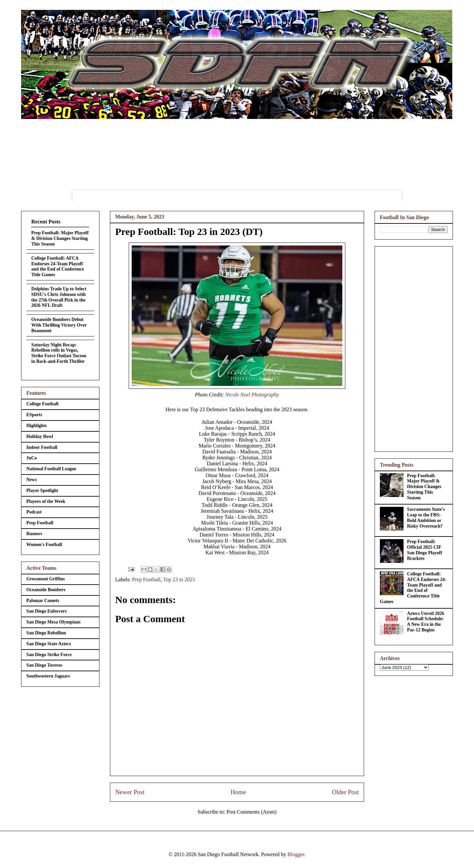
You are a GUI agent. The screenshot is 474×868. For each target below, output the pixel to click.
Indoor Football (42, 447)
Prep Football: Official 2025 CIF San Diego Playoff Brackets (425, 550)
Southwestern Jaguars (48, 676)
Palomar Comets (43, 601)
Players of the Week (46, 501)
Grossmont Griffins (46, 579)
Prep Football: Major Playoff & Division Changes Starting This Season (60, 238)
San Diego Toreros (44, 665)
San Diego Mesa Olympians (53, 622)
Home (238, 792)
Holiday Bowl (40, 436)
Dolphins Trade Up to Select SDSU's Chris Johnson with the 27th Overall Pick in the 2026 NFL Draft (59, 297)
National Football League (51, 469)
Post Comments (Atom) (251, 812)
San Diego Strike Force (49, 655)
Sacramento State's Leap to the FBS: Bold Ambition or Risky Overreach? (426, 518)
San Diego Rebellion (46, 633)
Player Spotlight (42, 491)
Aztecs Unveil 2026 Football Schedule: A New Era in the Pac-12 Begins (426, 622)
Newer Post (130, 792)
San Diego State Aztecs (49, 644)
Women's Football (44, 545)
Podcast (34, 512)
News (32, 480)
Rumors (34, 534)
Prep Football (146, 579)
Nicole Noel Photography (252, 395)
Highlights (37, 426)
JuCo (32, 458)
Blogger (296, 854)
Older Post (345, 792)
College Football (42, 404)
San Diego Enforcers (47, 611)
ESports (34, 415)
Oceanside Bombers (46, 590)
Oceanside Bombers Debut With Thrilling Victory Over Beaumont (59, 325)
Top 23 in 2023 (179, 579)
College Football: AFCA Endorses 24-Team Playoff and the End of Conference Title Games (58, 266)
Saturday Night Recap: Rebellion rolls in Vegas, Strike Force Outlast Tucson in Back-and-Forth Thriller (59, 353)
